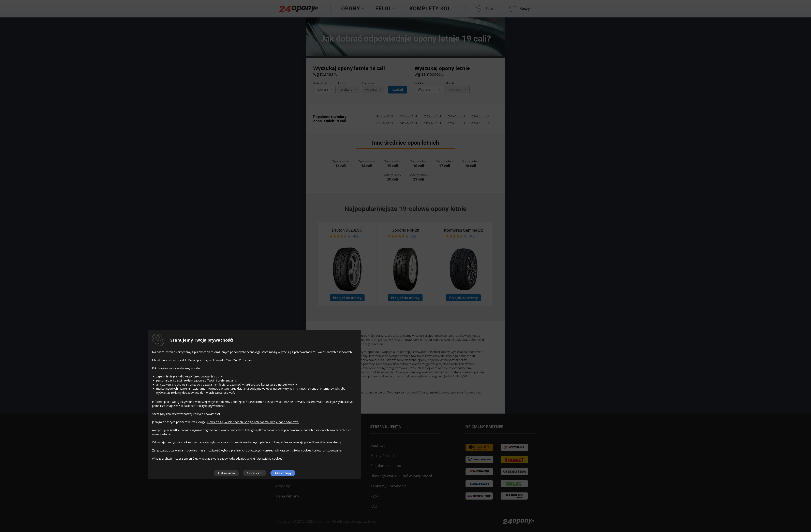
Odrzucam (255, 473)
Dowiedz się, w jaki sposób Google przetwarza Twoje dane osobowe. (253, 422)
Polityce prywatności (206, 414)
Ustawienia (226, 473)
